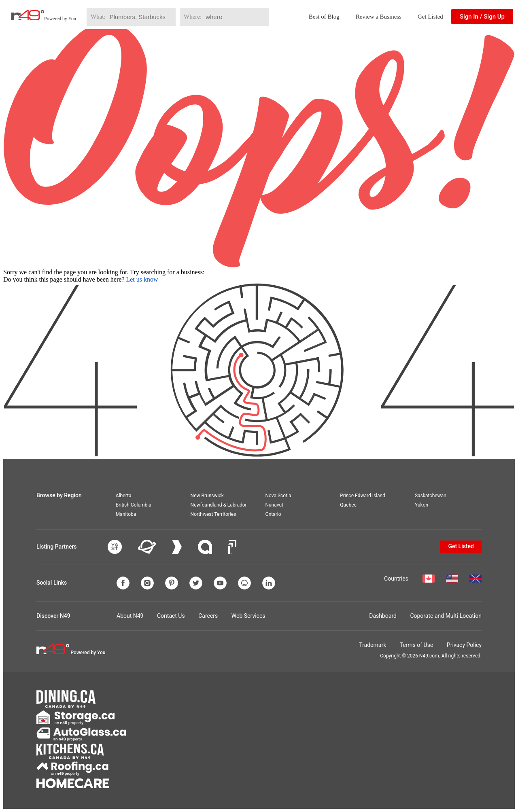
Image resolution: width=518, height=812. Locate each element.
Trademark (373, 645)
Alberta (124, 496)
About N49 (130, 616)
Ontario (273, 514)
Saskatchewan (431, 496)
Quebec (348, 505)
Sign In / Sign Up (482, 17)
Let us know (142, 279)
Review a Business (379, 17)
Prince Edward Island (363, 496)
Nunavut (274, 505)
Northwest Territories (213, 514)
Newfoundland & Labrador (219, 505)
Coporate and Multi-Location (446, 616)
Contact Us (171, 616)
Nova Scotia (278, 496)
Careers (208, 616)
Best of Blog (324, 17)
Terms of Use (416, 645)
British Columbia (134, 505)
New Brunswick (207, 496)
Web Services (248, 616)
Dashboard (383, 616)
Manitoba (126, 514)
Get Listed (430, 17)
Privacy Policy (464, 645)
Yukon (421, 505)
